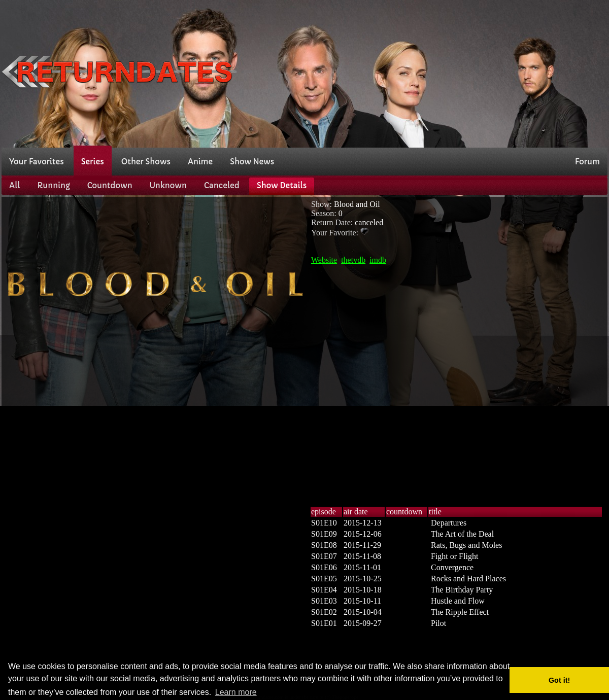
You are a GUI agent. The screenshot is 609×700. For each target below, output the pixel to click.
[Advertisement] (457, 73)
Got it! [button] (559, 680)
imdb (378, 260)
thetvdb (353, 260)
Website (324, 260)
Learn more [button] (236, 692)
